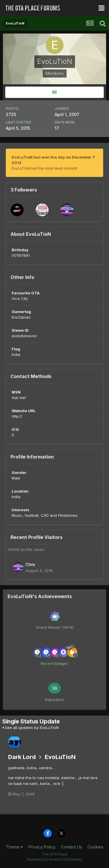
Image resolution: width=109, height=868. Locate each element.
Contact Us (72, 847)
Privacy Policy (42, 847)
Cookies (95, 847)
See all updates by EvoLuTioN (31, 728)
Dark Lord (22, 757)
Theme (14, 847)
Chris (30, 565)
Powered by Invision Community (55, 859)
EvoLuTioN (60, 757)
